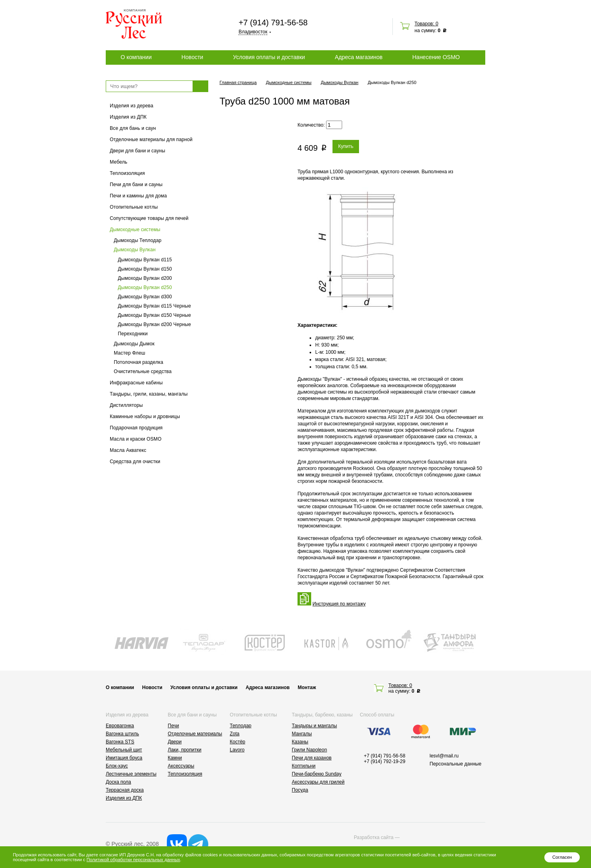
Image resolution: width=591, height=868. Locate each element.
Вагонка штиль (122, 734)
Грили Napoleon (310, 750)
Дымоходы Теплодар (138, 240)
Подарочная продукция (136, 428)
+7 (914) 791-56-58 (273, 23)
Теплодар (241, 726)
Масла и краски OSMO (136, 439)
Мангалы (302, 734)
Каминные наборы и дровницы (145, 417)
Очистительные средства (143, 371)
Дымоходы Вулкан (135, 250)
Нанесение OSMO (436, 57)
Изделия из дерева (131, 106)
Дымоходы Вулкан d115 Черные (154, 306)
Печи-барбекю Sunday (317, 774)
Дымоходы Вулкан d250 (145, 287)
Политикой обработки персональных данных (133, 860)
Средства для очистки (135, 462)
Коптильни (304, 766)
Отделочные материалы (195, 734)
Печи (173, 726)
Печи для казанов (312, 758)
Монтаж (307, 687)
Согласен (562, 857)
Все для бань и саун (133, 128)
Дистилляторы (126, 405)
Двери (174, 742)
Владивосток (253, 32)
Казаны (300, 742)
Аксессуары (181, 766)
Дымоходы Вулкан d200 (145, 278)
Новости (192, 57)
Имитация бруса (124, 758)
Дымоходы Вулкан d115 (145, 260)
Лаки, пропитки (185, 750)
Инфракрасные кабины (136, 383)
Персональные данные (456, 764)
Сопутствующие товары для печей (149, 218)
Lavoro (237, 750)
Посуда (300, 790)
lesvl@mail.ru (444, 756)
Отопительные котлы (134, 207)
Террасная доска (125, 790)
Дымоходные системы (135, 230)
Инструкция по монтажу (339, 604)
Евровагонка (120, 726)
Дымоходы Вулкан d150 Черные (154, 315)
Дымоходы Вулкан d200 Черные (154, 324)
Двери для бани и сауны (137, 151)
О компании (136, 57)
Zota (235, 734)
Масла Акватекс (128, 450)
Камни (175, 758)
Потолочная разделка (139, 362)
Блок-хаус (117, 766)
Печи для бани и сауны (136, 185)
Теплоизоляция (127, 173)
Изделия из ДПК (128, 117)
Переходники (133, 334)
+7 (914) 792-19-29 (385, 761)
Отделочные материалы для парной (151, 140)
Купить (346, 146)
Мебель (119, 162)
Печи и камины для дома (138, 196)
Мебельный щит (124, 750)
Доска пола (118, 782)
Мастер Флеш (129, 353)
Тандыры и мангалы (314, 726)
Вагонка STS (120, 742)
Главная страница (238, 82)
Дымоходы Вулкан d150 (145, 269)
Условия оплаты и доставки (269, 57)
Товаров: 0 (426, 24)
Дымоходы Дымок (134, 344)
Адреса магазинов (359, 57)
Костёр (238, 742)
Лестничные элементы (131, 774)
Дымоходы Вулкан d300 (145, 297)
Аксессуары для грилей (318, 782)
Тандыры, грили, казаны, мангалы (149, 394)
